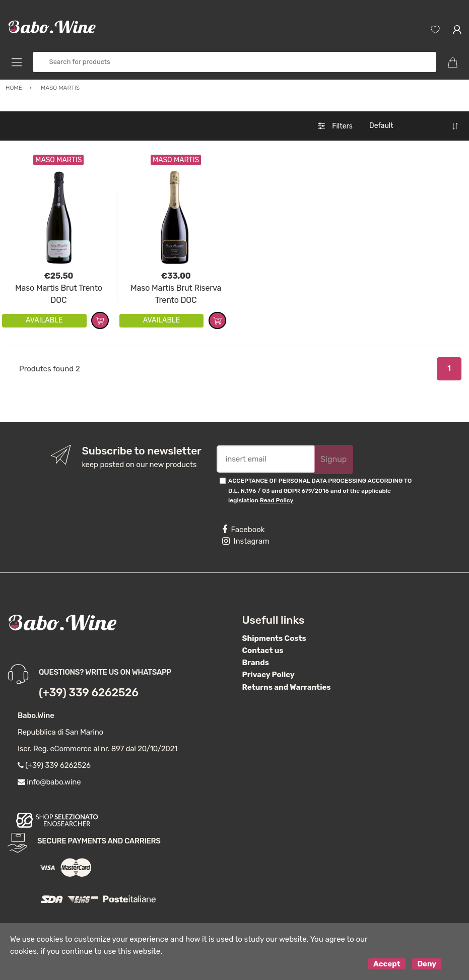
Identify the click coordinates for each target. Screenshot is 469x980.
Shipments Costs (274, 638)
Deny (427, 964)
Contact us (263, 650)
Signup (333, 459)
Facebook (243, 530)
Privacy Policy (269, 675)
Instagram (246, 541)
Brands (256, 663)
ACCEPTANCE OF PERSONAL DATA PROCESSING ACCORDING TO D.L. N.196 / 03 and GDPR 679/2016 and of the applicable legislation (320, 491)
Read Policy (277, 500)
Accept (387, 964)
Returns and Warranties (287, 687)
